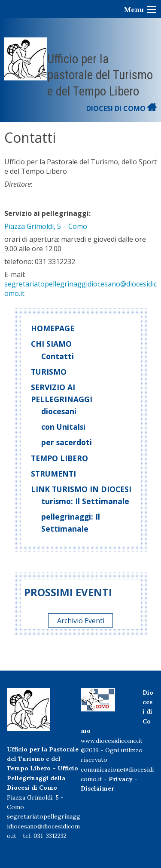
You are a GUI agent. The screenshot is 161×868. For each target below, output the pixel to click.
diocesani (59, 411)
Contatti (58, 356)
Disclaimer (97, 788)
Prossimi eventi (68, 592)
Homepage (53, 328)
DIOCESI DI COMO (122, 108)
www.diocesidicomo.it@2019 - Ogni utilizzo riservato (112, 750)
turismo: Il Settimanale (85, 501)
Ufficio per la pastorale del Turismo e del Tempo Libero (100, 75)
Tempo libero (59, 458)
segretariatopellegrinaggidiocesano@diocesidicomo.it (44, 826)
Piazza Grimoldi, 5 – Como (46, 226)
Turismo (49, 372)
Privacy (121, 779)
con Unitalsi (63, 427)
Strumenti (53, 474)
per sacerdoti (67, 442)
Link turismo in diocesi (81, 489)
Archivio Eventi (81, 621)
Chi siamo (51, 344)
